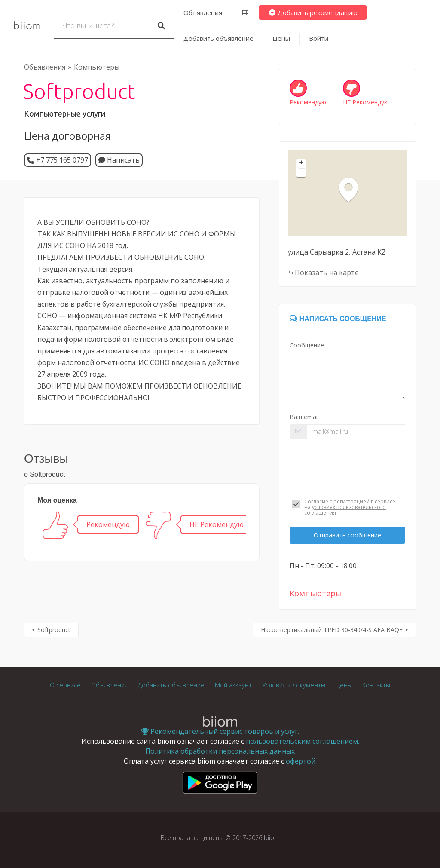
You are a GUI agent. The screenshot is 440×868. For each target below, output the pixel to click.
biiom (27, 26)
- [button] (302, 172)
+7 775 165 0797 (62, 160)
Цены (281, 38)
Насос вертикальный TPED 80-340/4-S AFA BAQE (332, 630)
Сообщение (307, 345)
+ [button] (302, 163)
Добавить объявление (218, 38)
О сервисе (65, 685)
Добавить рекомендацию (313, 12)
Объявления (203, 12)
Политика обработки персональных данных (220, 751)
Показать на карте (327, 273)
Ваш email (304, 417)
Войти (319, 38)
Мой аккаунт (233, 685)
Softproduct (54, 630)
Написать (119, 160)
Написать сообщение (338, 319)
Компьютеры (97, 67)
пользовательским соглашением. (302, 741)
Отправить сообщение (347, 535)
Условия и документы (294, 685)
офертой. (301, 761)
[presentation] (347, 467)
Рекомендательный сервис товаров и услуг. (220, 731)
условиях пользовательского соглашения (345, 510)
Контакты (376, 685)
